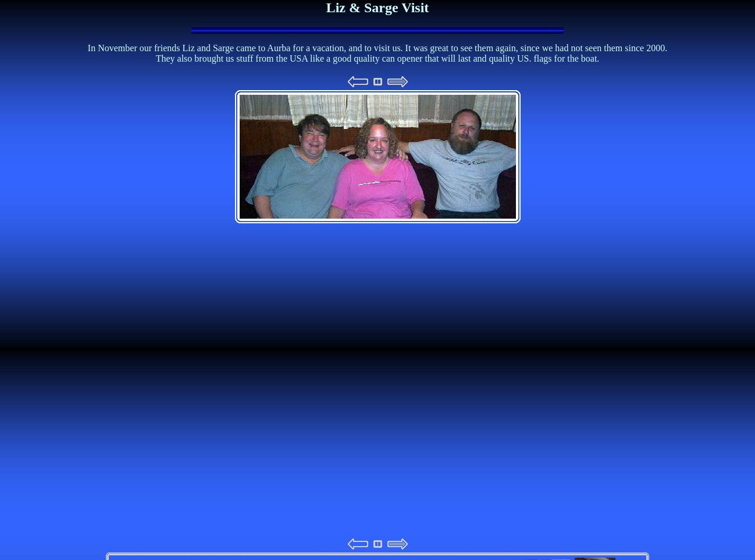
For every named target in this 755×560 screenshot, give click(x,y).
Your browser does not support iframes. (377, 313)
